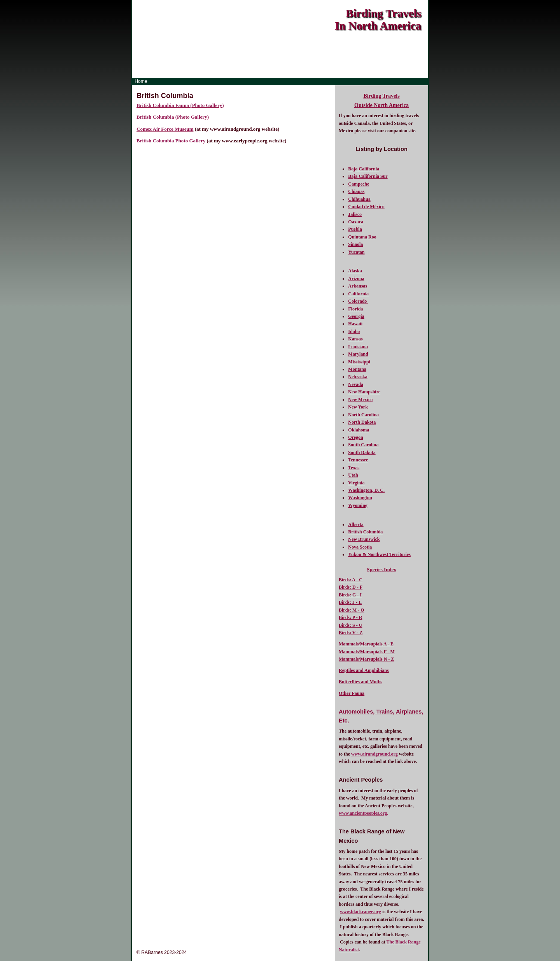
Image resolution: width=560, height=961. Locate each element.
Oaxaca (356, 222)
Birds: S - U (350, 625)
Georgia (356, 316)
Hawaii (355, 324)
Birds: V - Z (351, 633)
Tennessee (358, 460)
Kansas (355, 339)
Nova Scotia (360, 547)
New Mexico (360, 400)
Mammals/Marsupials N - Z (366, 659)
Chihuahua (359, 199)
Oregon (355, 437)
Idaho (354, 331)
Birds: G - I (350, 595)
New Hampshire (364, 392)
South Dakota (362, 452)
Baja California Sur (368, 176)
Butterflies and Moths (360, 682)
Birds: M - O (352, 610)
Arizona (356, 279)
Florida (355, 309)
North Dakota (362, 422)
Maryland (358, 354)
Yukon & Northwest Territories (379, 554)
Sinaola (355, 244)
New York (358, 407)
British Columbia (365, 532)
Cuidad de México (366, 207)
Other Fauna (352, 693)
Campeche (359, 184)
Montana (357, 369)
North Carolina (363, 415)
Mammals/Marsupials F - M (367, 652)
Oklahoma (359, 430)
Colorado (358, 301)
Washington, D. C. (366, 490)
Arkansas (358, 286)
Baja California (364, 169)
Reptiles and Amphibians (364, 670)
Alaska (355, 271)
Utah (353, 475)
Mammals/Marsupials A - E (366, 644)
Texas (354, 468)
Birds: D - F (351, 587)
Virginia (356, 483)
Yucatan (356, 252)
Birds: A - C (351, 580)
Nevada (356, 384)
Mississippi (359, 362)
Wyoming (358, 505)
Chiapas (356, 191)
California (358, 294)
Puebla (355, 229)
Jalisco (355, 214)
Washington (360, 498)
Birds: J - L (350, 602)
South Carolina (363, 445)
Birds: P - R (350, 617)
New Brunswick (364, 539)
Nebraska (358, 377)
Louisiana (358, 347)
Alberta (356, 524)
